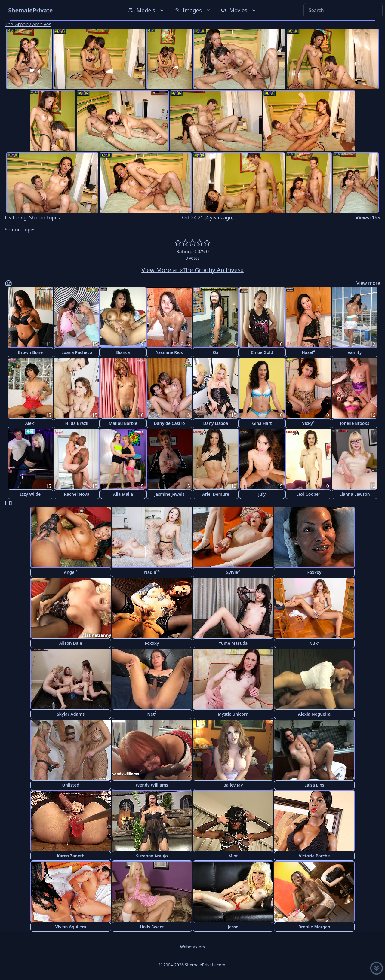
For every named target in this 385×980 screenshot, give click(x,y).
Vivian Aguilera (71, 927)
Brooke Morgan (314, 927)
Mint (233, 856)
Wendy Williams (152, 785)
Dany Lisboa (216, 423)
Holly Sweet (152, 927)
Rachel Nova (77, 494)
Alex (30, 423)
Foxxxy (314, 572)
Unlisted (71, 785)
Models (146, 10)
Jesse (233, 927)
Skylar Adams (71, 714)
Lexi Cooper (308, 494)
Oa (216, 352)
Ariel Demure (216, 494)
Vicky (308, 423)
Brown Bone (31, 352)
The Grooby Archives (28, 24)
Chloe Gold (262, 352)
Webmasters (192, 947)
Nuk (314, 643)
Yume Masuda (233, 643)
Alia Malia (123, 494)
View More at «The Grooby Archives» (192, 270)
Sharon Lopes (45, 218)
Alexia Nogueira (314, 714)
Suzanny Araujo (152, 856)
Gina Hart (262, 423)
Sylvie (233, 572)
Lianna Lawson (354, 494)
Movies (239, 10)
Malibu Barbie (123, 423)
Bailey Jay (233, 785)
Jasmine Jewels (169, 494)
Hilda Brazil (77, 423)
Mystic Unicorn (233, 714)
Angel (71, 572)
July (262, 494)
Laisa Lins (314, 785)
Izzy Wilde (30, 494)
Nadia (152, 572)
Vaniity (355, 352)
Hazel (308, 352)
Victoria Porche (314, 856)
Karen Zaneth (71, 856)
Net (152, 714)
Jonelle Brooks (354, 423)
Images (193, 10)
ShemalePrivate (31, 10)
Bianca (123, 352)
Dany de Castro (169, 423)
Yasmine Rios (169, 352)
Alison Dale (71, 643)
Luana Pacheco (77, 352)
